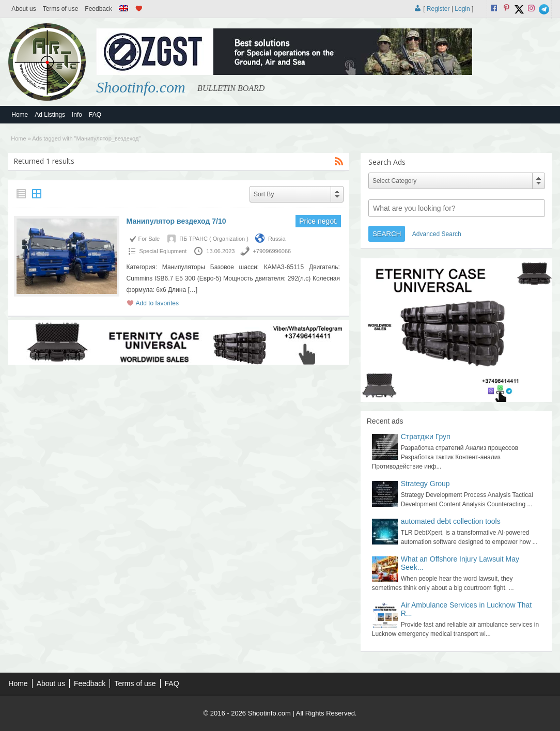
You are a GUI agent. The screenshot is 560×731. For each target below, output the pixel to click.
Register (438, 9)
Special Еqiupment (163, 251)
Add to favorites (157, 303)
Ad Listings (50, 115)
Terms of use (61, 9)
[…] (192, 290)
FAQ (95, 115)
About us (24, 9)
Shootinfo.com (141, 87)
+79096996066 (272, 251)
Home (20, 115)
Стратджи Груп (426, 437)
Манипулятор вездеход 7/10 (176, 221)
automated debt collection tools (451, 521)
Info (77, 115)
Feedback (98, 9)
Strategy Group (425, 484)
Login (462, 9)
